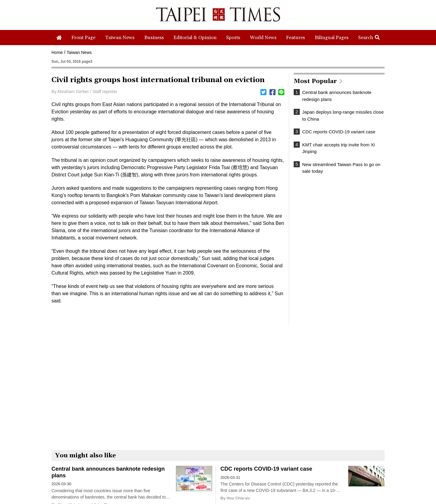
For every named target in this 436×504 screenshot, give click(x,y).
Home (57, 52)
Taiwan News (79, 52)
